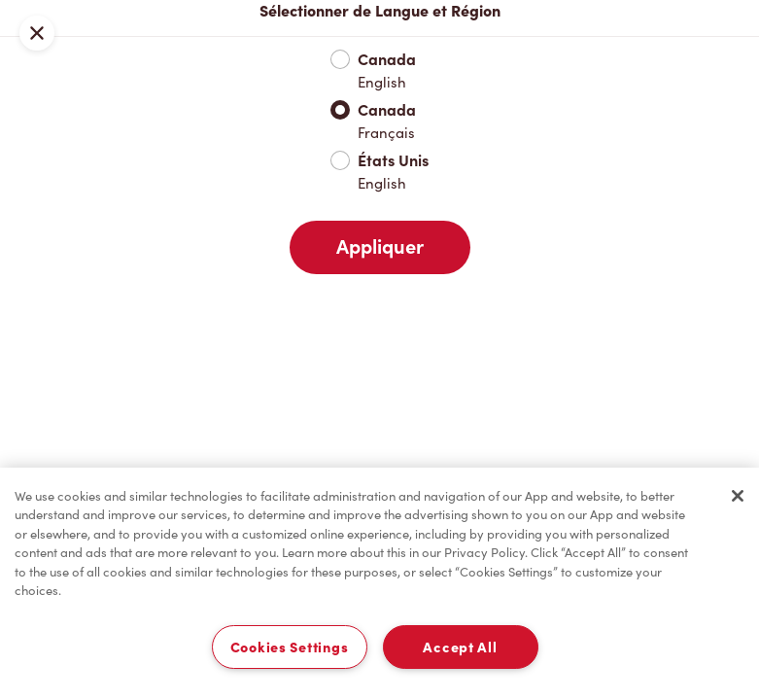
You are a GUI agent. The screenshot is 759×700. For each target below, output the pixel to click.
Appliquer (380, 247)
